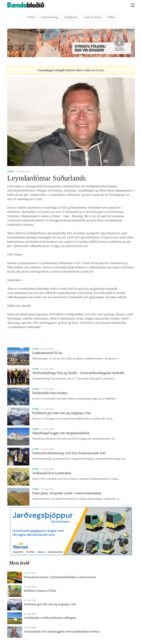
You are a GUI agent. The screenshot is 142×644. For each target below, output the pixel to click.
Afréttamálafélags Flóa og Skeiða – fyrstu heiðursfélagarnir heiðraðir (78, 373)
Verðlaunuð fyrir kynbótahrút (52, 473)
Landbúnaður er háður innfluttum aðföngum (50, 618)
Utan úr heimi (92, 17)
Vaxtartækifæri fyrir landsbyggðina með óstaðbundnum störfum (62, 631)
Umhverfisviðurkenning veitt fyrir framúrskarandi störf (69, 453)
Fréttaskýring (50, 17)
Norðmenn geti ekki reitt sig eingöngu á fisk (62, 413)
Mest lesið (19, 563)
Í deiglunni (71, 17)
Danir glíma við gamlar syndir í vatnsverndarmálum (67, 493)
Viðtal (111, 17)
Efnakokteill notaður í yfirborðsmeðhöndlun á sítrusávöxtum (60, 577)
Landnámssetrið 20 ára (47, 353)
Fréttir (31, 17)
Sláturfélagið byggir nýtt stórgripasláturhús (61, 433)
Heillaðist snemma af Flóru (40, 591)
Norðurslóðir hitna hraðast (50, 393)
